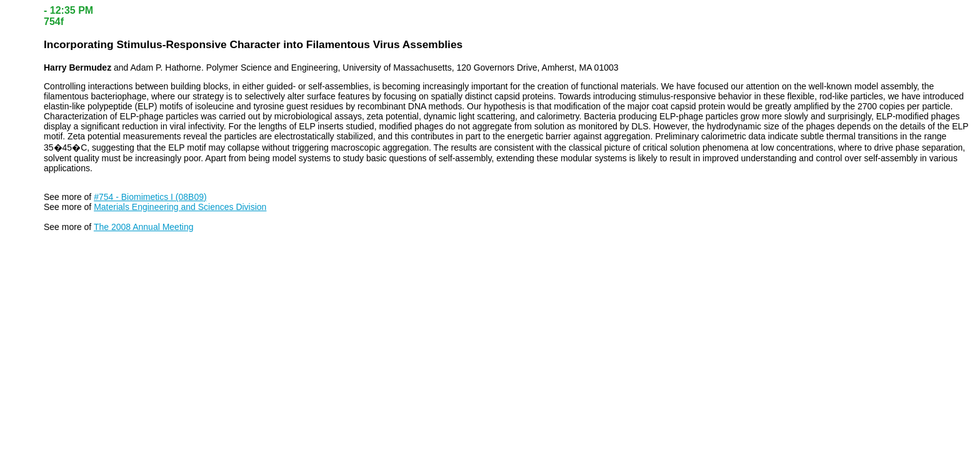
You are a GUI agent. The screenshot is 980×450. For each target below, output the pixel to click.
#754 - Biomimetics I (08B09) (150, 197)
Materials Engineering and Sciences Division (180, 207)
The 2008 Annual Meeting (144, 227)
